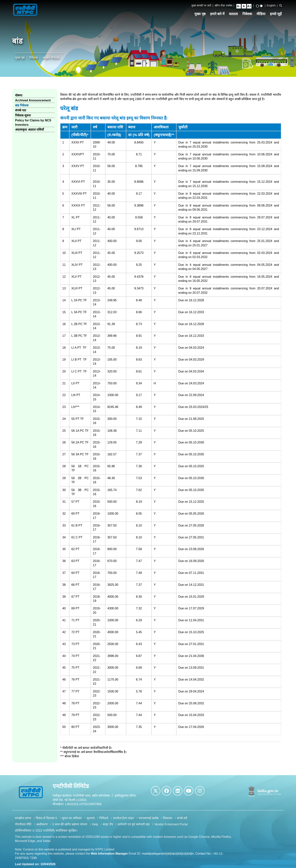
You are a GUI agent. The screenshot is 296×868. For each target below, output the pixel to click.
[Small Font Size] (239, 6)
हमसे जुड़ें (276, 14)
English (271, 5)
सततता (233, 14)
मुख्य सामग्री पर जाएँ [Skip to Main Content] (201, 5)
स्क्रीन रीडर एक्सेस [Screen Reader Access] (223, 5)
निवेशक (247, 14)
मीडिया (261, 14)
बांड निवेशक (22, 105)
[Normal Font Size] (244, 6)
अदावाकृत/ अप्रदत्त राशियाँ (29, 130)
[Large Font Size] (249, 6)
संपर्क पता (21, 110)
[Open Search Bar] (281, 5)
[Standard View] (261, 6)
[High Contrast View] (257, 6)
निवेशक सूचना (23, 115)
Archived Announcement (33, 100)
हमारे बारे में (217, 14)
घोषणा (19, 95)
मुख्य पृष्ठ (200, 14)
